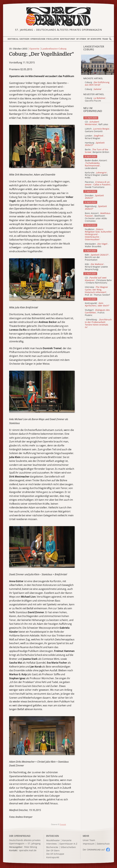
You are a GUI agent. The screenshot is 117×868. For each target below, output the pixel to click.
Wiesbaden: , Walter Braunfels (97, 245)
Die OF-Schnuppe (55, 854)
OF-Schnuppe (94, 39)
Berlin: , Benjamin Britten (97, 151)
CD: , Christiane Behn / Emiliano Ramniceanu (98, 280)
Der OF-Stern (53, 851)
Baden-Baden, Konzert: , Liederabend (96, 164)
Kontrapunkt (68, 39)
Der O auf (94, 850)
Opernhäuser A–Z (68, 844)
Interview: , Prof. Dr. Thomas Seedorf (97, 291)
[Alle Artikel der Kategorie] (97, 65)
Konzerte (67, 840)
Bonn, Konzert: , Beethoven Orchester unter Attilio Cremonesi (98, 217)
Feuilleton (53, 39)
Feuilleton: (98, 234)
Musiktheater (53, 840)
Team (105, 39)
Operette (34, 49)
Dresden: (94, 197)
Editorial (13, 39)
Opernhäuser (38, 39)
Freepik (63, 824)
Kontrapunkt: (97, 305)
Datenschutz (103, 844)
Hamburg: (95, 144)
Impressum (89, 844)
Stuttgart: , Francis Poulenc (97, 313)
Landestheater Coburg (54, 49)
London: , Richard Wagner (94, 137)
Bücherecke (52, 847)
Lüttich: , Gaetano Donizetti (97, 130)
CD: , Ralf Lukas (97, 123)
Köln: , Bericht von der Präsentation (97, 257)
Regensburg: (96, 208)
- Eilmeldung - (98, 323)
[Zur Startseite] (58, 16)
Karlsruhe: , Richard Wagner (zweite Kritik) (96, 175)
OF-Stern (81, 39)
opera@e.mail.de (28, 850)
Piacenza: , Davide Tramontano (98, 185)
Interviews (52, 844)
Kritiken (24, 39)
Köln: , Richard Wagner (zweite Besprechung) (96, 267)
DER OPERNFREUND (20, 836)
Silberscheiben (68, 847)
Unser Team (89, 840)
